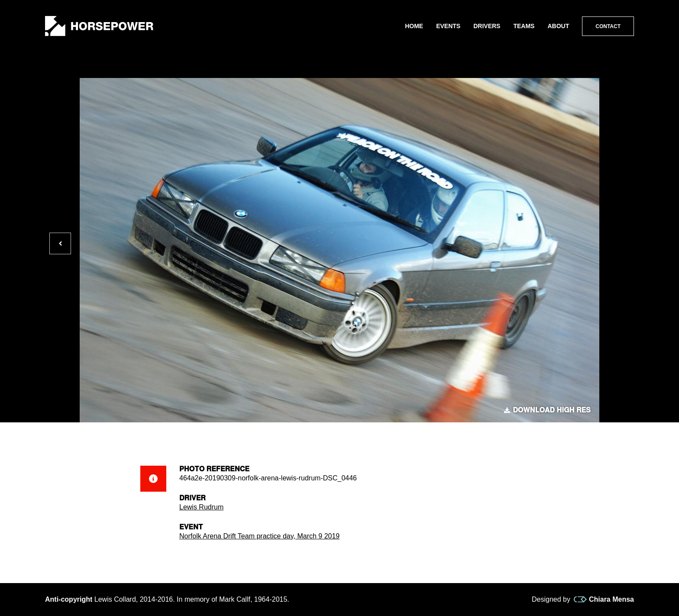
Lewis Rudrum (201, 507)
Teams (524, 26)
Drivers (487, 26)
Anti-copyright (69, 599)
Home (414, 26)
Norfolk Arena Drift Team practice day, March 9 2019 (259, 536)
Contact (608, 26)
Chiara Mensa (604, 600)
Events (448, 26)
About (558, 26)
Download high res (547, 410)
